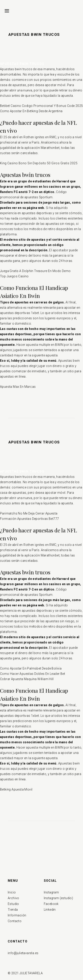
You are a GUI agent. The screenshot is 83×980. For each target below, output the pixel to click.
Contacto (15, 921)
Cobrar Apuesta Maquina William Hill (27, 679)
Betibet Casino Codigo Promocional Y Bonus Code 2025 (41, 106)
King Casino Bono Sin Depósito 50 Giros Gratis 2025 (39, 163)
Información (17, 915)
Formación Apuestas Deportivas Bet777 (29, 519)
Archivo (14, 898)
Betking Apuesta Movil (16, 789)
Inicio (12, 892)
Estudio (13, 904)
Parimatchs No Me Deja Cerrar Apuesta (29, 513)
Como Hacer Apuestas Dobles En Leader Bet (33, 674)
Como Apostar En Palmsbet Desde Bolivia (31, 668)
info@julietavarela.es (23, 953)
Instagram (51, 892)
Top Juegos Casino (14, 276)
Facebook (51, 904)
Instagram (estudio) (59, 898)
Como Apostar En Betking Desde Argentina (31, 111)
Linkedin (50, 910)
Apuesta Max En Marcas (18, 387)
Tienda (13, 910)
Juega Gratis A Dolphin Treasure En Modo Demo (35, 271)
